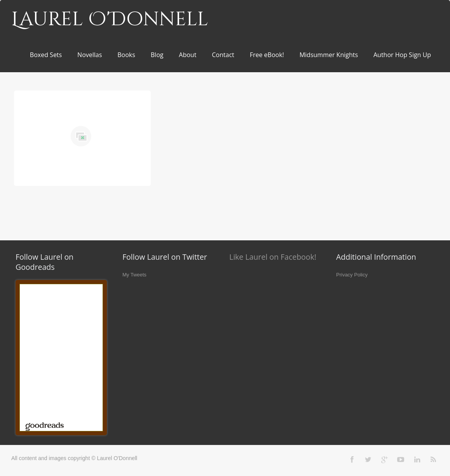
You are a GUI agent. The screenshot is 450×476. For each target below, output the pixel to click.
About (187, 55)
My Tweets (134, 275)
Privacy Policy (352, 275)
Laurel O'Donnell (110, 19)
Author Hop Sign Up (402, 55)
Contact (223, 55)
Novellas (90, 55)
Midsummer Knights (329, 55)
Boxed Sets (46, 55)
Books (126, 55)
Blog (157, 55)
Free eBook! (267, 55)
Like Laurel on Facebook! (273, 257)
